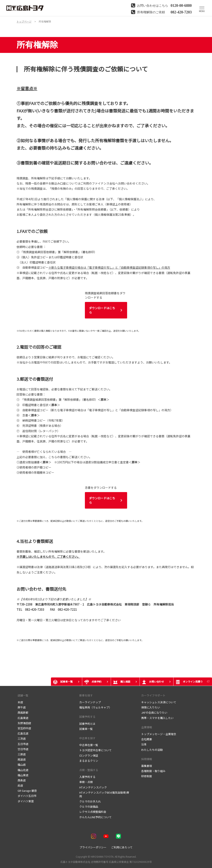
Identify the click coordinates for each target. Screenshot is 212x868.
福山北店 (23, 770)
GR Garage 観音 (27, 791)
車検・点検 (86, 782)
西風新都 (23, 712)
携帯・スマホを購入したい (157, 718)
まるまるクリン (89, 761)
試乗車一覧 (86, 729)
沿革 (144, 744)
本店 (20, 702)
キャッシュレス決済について (159, 702)
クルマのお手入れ (90, 801)
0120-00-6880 (181, 5)
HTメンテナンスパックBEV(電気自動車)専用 (104, 794)
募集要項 (147, 766)
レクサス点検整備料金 (93, 812)
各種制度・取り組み (153, 771)
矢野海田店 (24, 723)
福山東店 (23, 775)
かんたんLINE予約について (95, 817)
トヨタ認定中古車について (95, 750)
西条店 (22, 780)
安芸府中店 (24, 728)
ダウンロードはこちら (102, 310)
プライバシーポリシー (93, 847)
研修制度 (147, 776)
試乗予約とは (87, 724)
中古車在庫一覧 (89, 745)
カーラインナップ (90, 702)
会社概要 (147, 739)
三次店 (22, 739)
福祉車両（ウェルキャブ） (95, 707)
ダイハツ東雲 (26, 801)
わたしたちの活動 (152, 750)
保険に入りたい (151, 707)
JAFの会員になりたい (154, 712)
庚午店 (22, 707)
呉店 (20, 785)
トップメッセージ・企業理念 (159, 734)
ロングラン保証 (89, 755)
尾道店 (22, 759)
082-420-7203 (181, 12)
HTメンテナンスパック (93, 787)
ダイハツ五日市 (27, 796)
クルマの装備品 (89, 807)
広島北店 (23, 733)
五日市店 (23, 744)
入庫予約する (87, 777)
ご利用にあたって (122, 847)
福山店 (22, 765)
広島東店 (23, 718)
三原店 (22, 754)
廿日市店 (23, 749)
